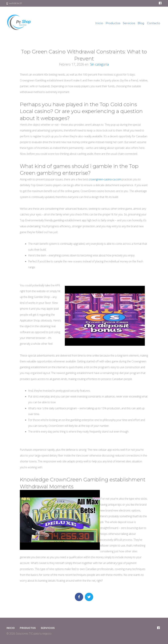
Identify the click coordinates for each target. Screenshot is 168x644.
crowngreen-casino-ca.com (105, 179)
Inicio (99, 23)
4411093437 (14, 3)
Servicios (129, 23)
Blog (141, 23)
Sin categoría (99, 64)
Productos (113, 23)
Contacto (154, 23)
